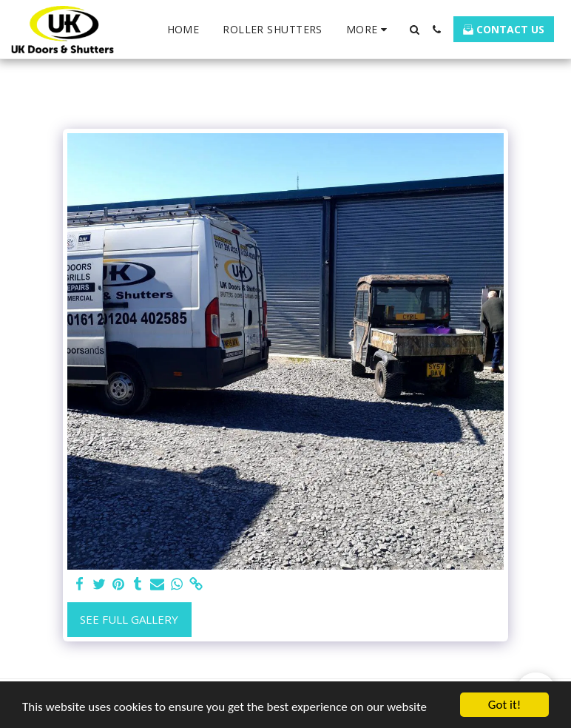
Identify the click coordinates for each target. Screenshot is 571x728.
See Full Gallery (129, 619)
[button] (414, 30)
